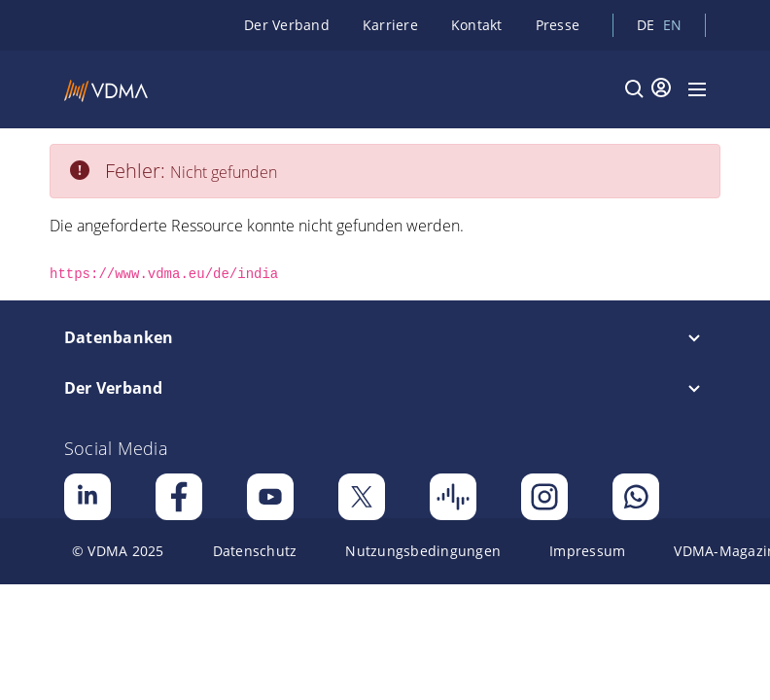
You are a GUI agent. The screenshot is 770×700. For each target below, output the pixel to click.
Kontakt (477, 25)
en (673, 25)
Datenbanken (119, 337)
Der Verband (287, 25)
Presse (558, 25)
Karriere (390, 25)
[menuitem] (118, 551)
